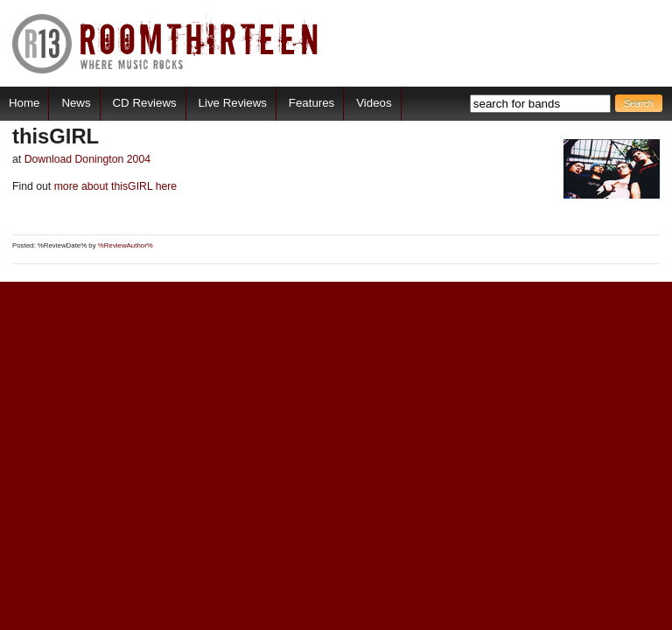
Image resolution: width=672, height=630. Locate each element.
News (76, 103)
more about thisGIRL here (114, 186)
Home (24, 103)
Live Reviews (233, 103)
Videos (374, 103)
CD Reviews (145, 103)
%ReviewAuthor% (126, 245)
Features (311, 103)
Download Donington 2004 (87, 159)
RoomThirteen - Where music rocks (166, 43)
